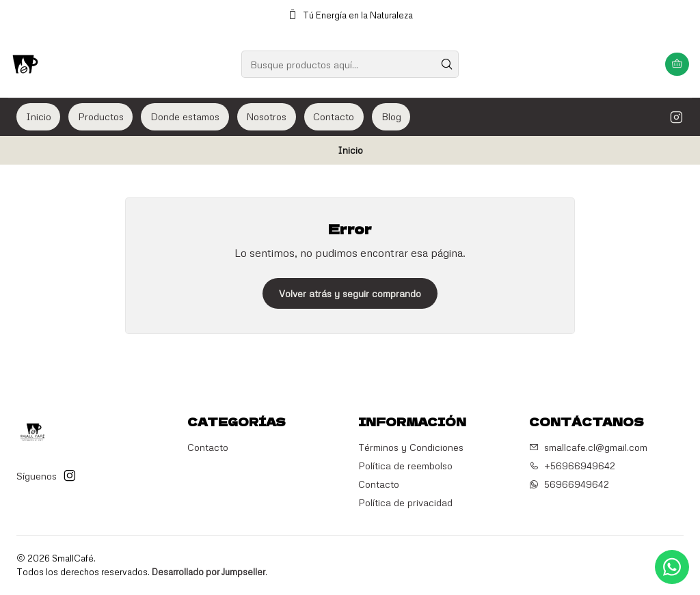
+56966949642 (572, 466)
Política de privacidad (405, 502)
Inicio (39, 116)
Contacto (334, 116)
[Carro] (677, 64)
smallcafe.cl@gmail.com (588, 447)
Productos (101, 116)
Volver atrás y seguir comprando (350, 293)
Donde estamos (185, 116)
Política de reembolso (405, 466)
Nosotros (266, 116)
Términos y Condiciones (411, 447)
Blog (391, 116)
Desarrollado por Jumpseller (208, 572)
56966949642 (569, 484)
